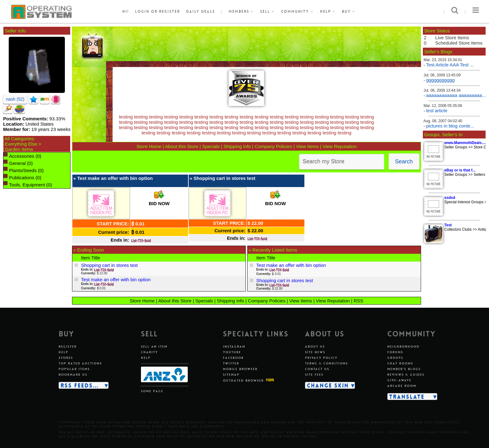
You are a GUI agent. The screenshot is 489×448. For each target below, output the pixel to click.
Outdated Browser (243, 381)
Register (68, 347)
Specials (211, 146)
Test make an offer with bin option (115, 178)
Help (328, 12)
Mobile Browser (240, 369)
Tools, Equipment (27, 185)
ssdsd (450, 198)
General (17, 163)
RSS (358, 301)
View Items (307, 146)
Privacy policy (321, 358)
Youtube (232, 352)
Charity (149, 352)
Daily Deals (201, 12)
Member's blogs (404, 369)
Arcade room (402, 386)
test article (437, 111)
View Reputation (339, 146)
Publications (22, 178)
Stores (66, 358)
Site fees (314, 375)
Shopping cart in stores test (224, 178)
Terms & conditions (327, 363)
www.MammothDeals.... (465, 143)
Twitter (231, 363)
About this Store (182, 146)
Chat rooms (400, 363)
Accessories (22, 156)
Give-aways (399, 380)
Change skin (328, 385)
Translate (407, 397)
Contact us (317, 369)
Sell (267, 12)
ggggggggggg (440, 80)
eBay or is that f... (460, 170)
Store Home (149, 146)
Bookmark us (73, 375)
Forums (395, 352)
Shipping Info (237, 146)
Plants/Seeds (23, 170)
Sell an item (154, 347)
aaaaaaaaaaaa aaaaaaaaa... (456, 95)
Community (297, 12)
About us (315, 347)
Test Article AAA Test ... (450, 65)
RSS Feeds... (80, 385)
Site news (315, 352)
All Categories (19, 139)
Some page (152, 391)
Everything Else (21, 144)
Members (241, 12)
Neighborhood (403, 347)
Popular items (74, 369)
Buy (349, 12)
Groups (395, 358)
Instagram (234, 347)
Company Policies (274, 146)
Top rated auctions (80, 363)
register (169, 12)
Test (448, 225)
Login (142, 12)
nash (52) (15, 99)
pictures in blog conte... (450, 126)
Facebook (233, 358)
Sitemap (231, 375)
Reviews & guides (406, 375)
